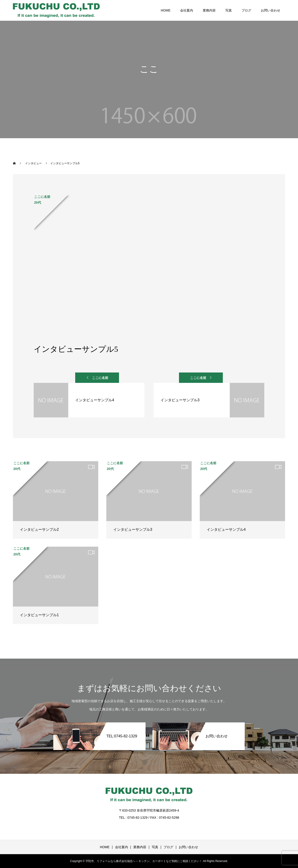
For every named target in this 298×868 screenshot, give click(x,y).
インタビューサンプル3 (133, 529)
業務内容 (209, 10)
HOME (166, 10)
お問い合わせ (271, 10)
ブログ (246, 10)
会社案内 (187, 10)
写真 (229, 10)
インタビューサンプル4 (226, 529)
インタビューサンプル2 (39, 529)
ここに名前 (100, 378)
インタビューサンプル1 (39, 615)
